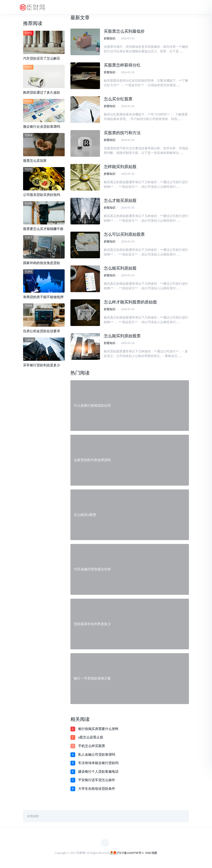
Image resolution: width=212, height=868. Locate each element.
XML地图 (151, 854)
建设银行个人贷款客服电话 (98, 773)
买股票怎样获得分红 (122, 65)
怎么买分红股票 (118, 99)
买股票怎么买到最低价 (124, 31)
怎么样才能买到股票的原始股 (130, 303)
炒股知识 (110, 38)
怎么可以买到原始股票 (124, 235)
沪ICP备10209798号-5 (130, 854)
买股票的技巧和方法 (122, 133)
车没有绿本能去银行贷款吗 (98, 764)
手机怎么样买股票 (92, 747)
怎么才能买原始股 (120, 201)
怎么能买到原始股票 (122, 337)
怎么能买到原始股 (120, 269)
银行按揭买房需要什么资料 (98, 730)
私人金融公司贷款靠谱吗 (97, 756)
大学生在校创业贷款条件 (97, 790)
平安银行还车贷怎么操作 (97, 781)
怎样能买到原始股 (120, 167)
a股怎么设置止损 (91, 738)
